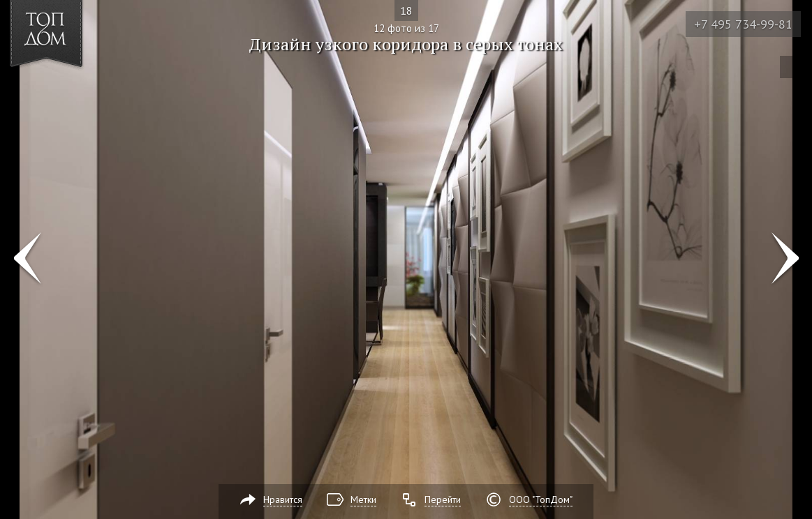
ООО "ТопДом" (541, 499)
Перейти (443, 499)
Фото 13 (785, 259)
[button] (62, 91)
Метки (363, 499)
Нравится (283, 499)
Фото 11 (27, 259)
